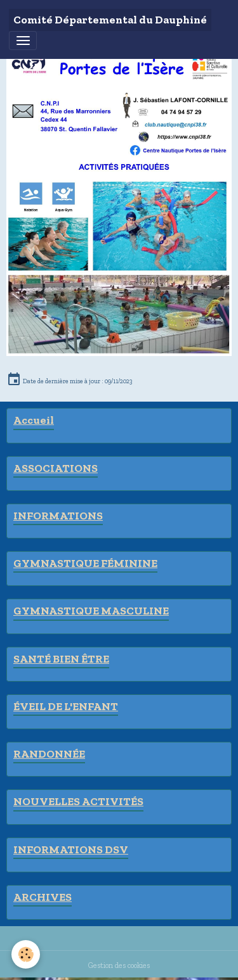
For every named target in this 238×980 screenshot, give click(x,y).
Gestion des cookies (119, 965)
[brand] (110, 20)
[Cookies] (26, 954)
